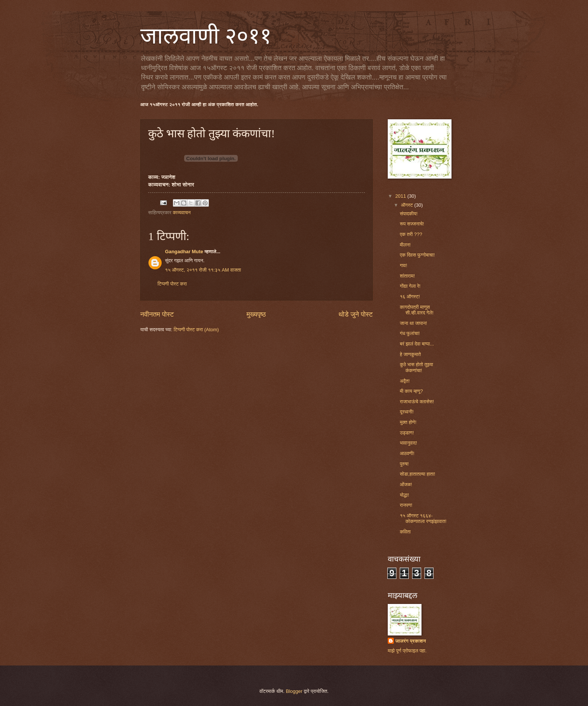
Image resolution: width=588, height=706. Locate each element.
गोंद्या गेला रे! (410, 286)
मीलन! (405, 245)
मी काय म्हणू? (411, 391)
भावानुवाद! (408, 443)
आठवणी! (407, 453)
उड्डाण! (407, 433)
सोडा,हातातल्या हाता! (417, 474)
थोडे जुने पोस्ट (355, 314)
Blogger (294, 691)
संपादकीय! (409, 214)
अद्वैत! (405, 381)
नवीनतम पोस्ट (157, 314)
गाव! (403, 265)
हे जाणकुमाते (410, 354)
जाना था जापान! (413, 323)
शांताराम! (407, 276)
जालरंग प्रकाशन (411, 641)
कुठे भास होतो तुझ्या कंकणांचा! (416, 367)
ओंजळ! (406, 484)
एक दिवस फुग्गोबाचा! (417, 255)
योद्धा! (404, 495)
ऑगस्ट (407, 205)
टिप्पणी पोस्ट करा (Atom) (196, 330)
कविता (405, 532)
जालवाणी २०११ (206, 36)
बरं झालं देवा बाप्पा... (417, 344)
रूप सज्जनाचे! (412, 224)
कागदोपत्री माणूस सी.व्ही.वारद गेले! (417, 310)
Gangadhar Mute (184, 252)
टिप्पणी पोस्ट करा (172, 284)
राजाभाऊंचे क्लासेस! (417, 402)
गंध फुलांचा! (410, 333)
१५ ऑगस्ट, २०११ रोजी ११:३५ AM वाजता (203, 270)
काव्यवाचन (182, 213)
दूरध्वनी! (407, 412)
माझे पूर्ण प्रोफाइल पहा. (407, 651)
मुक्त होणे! (408, 422)
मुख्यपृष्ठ (256, 314)
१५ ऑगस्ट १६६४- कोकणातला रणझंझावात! (423, 518)
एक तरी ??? (411, 234)
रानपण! (406, 505)
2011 (401, 196)
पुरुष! (404, 464)
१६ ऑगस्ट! (410, 297)
